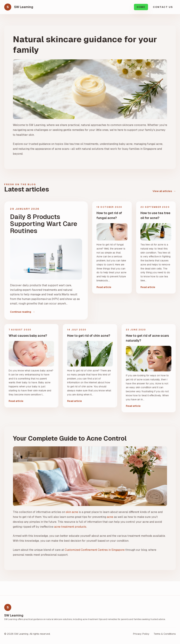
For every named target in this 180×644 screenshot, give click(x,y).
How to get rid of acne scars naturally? (147, 338)
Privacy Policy (141, 634)
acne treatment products (70, 527)
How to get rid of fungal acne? (109, 215)
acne (110, 517)
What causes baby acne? (28, 336)
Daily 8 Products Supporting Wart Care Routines (44, 224)
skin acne (72, 512)
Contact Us (163, 7)
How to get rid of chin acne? (89, 336)
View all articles (164, 191)
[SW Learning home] (19, 7)
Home (141, 7)
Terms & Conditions (165, 634)
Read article (104, 287)
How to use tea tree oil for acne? (155, 215)
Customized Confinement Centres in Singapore (95, 550)
